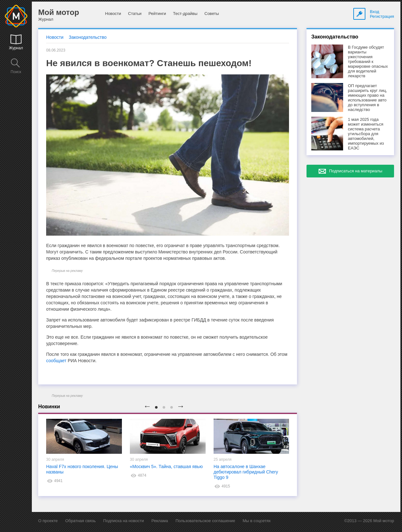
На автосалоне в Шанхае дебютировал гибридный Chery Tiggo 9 (246, 472)
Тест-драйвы (185, 14)
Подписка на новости (123, 521)
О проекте (48, 521)
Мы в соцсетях (257, 521)
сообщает (56, 361)
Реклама (160, 521)
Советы (212, 14)
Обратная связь (81, 521)
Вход (374, 12)
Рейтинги (157, 14)
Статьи (135, 14)
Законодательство (88, 37)
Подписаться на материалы (356, 171)
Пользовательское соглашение (205, 521)
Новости (113, 14)
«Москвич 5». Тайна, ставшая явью (166, 466)
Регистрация (382, 16)
